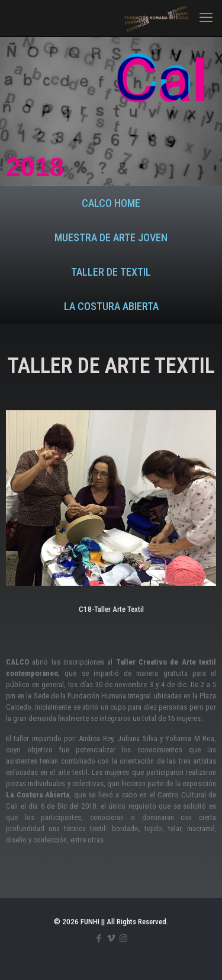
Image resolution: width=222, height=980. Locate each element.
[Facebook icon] (99, 938)
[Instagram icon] (123, 938)
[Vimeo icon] (111, 938)
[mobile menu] (206, 18)
